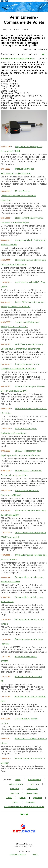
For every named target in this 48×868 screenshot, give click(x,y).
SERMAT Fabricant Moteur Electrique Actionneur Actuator (24, 807)
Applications (37, 798)
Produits (22, 798)
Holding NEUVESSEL (16, 784)
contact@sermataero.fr (18, 855)
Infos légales (15, 789)
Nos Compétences (35, 780)
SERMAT (9, 798)
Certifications (31, 802)
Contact (15, 802)
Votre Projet (15, 793)
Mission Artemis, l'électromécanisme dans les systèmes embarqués (18, 196)
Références (35, 784)
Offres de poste (32, 789)
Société (18, 780)
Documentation (32, 793)
